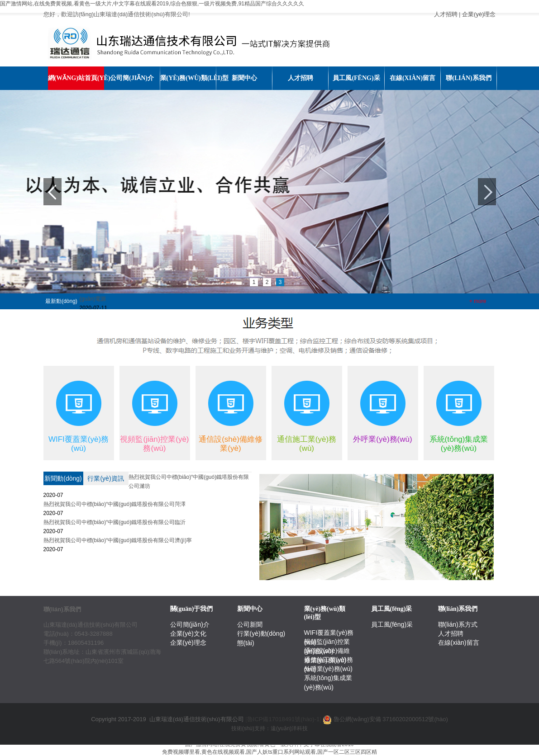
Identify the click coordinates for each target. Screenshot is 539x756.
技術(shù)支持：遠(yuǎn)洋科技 (270, 728)
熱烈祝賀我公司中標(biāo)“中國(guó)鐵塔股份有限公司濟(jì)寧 (118, 540)
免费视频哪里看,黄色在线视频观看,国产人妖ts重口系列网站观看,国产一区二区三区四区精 (269, 752)
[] (283, 719)
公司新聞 (250, 624)
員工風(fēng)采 (392, 624)
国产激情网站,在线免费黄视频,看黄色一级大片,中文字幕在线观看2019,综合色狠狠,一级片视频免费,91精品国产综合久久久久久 (152, 4)
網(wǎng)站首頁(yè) (76, 78)
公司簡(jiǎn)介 (190, 624)
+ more (478, 301)
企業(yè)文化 (188, 633)
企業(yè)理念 (479, 14)
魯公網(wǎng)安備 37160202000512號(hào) (391, 719)
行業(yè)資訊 (105, 478)
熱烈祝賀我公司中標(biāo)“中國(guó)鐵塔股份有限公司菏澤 (115, 504)
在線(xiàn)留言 (459, 643)
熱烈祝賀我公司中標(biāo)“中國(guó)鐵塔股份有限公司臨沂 (115, 522)
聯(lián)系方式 (458, 624)
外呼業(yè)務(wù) (328, 669)
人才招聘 (446, 14)
